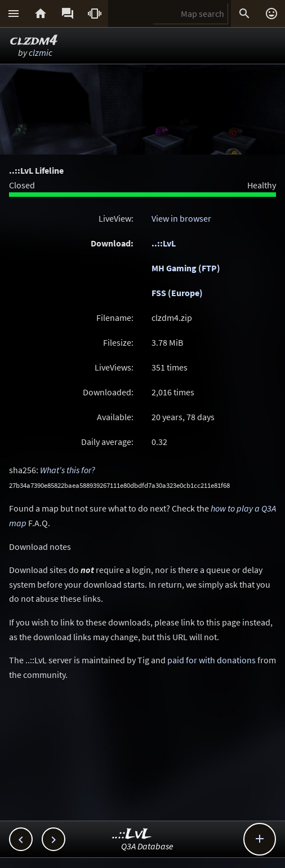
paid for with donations (211, 660)
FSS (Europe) (177, 293)
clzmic (41, 52)
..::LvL (164, 243)
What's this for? (68, 470)
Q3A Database (147, 846)
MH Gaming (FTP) (186, 268)
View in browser (181, 218)
